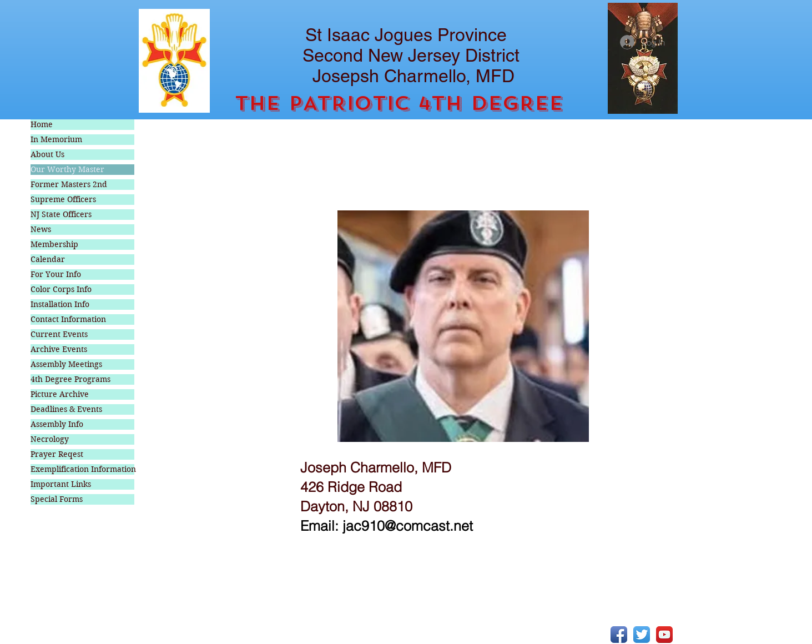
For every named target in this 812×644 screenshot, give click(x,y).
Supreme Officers (63, 199)
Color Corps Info (61, 289)
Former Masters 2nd (69, 184)
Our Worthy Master (67, 169)
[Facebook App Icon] (619, 635)
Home (42, 124)
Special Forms (57, 499)
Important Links (61, 484)
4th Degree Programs (70, 379)
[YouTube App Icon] (664, 635)
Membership (54, 244)
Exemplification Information (82, 469)
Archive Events (59, 349)
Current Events (59, 334)
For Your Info (56, 274)
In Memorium (56, 139)
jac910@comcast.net (408, 526)
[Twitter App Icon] (642, 635)
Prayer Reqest (57, 454)
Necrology (50, 439)
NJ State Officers (61, 214)
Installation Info (60, 304)
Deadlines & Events (66, 409)
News (41, 229)
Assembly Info (57, 424)
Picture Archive (60, 394)
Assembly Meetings (66, 364)
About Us (47, 154)
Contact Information (68, 319)
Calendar (48, 259)
